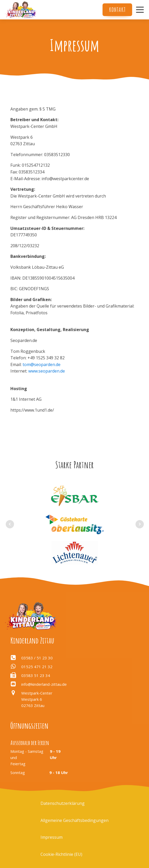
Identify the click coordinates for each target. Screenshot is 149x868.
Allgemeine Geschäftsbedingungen (74, 820)
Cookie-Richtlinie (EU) (61, 854)
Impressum (52, 837)
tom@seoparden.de (42, 364)
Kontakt (117, 10)
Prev (10, 524)
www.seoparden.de (47, 371)
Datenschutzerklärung (63, 803)
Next (140, 524)
